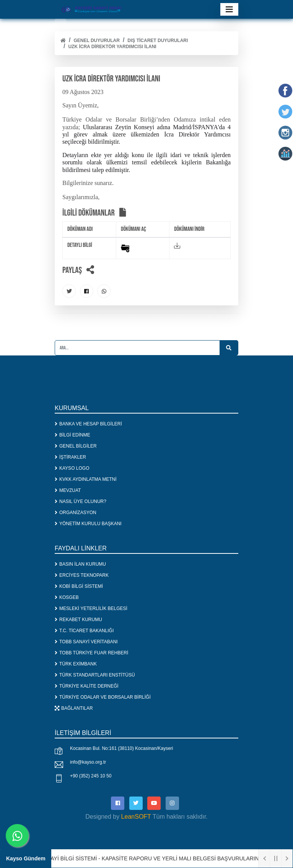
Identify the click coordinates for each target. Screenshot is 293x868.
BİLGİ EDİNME (72, 435)
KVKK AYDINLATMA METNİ (86, 479)
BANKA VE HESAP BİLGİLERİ (88, 424)
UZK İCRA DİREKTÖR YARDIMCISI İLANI (112, 47)
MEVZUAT (68, 490)
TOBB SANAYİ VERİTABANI (86, 642)
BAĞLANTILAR (74, 708)
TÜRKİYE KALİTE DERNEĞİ (87, 686)
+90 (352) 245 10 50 (91, 776)
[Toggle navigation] (229, 9)
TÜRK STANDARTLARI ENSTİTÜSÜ (95, 675)
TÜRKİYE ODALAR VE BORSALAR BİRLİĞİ (103, 697)
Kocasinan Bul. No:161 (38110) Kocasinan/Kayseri (122, 748)
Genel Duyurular (96, 41)
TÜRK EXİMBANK (76, 664)
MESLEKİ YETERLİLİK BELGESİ (91, 608)
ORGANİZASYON (76, 513)
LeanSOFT (136, 817)
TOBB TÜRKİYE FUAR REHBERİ (91, 653)
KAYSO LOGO (72, 468)
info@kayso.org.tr (88, 762)
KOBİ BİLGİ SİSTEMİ (79, 586)
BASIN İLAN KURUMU (80, 564)
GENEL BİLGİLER (76, 446)
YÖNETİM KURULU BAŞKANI (88, 524)
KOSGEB (67, 597)
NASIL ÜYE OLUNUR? (81, 501)
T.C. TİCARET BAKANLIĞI (84, 631)
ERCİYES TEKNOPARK (82, 575)
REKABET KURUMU (78, 620)
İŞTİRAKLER (70, 457)
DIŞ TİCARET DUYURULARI (158, 41)
